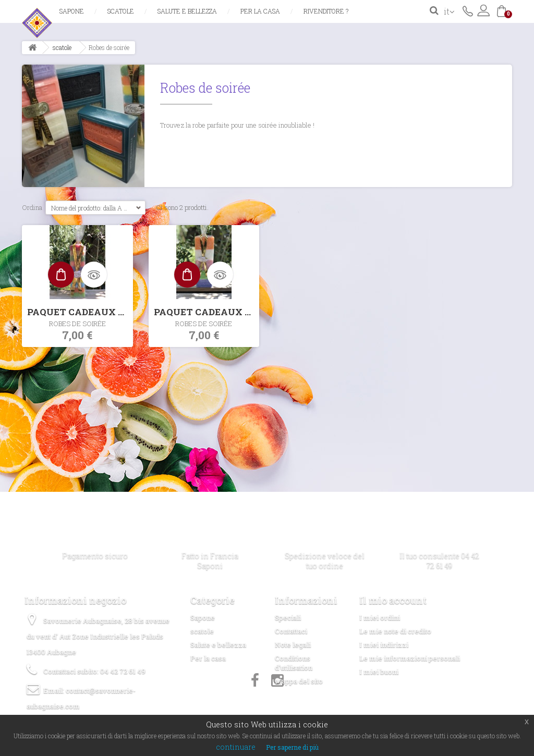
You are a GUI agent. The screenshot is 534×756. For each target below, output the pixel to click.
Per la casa (260, 11)
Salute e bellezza (187, 11)
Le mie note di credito (395, 631)
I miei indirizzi (384, 645)
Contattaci (468, 10)
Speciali (288, 617)
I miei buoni (379, 672)
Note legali (293, 645)
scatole (121, 11)
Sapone (72, 11)
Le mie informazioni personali (410, 658)
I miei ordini (380, 617)
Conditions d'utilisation (294, 663)
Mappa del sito (299, 681)
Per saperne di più (292, 747)
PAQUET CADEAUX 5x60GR (207, 312)
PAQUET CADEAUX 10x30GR (80, 312)
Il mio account (393, 600)
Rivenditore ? (326, 11)
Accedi (483, 10)
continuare (236, 747)
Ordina (32, 207)
